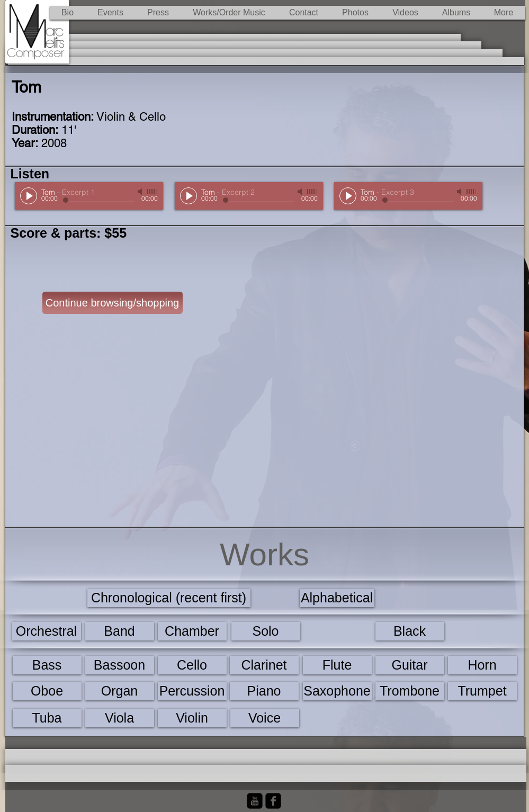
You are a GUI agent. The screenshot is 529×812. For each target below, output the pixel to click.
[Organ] (120, 691)
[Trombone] (410, 691)
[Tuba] (47, 718)
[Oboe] (47, 691)
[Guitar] (410, 665)
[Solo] (266, 631)
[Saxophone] (337, 691)
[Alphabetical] (337, 598)
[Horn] (482, 665)
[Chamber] (192, 631)
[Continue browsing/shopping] (113, 303)
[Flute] (337, 665)
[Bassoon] (120, 665)
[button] (229, 13)
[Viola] (120, 718)
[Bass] (47, 665)
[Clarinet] (264, 665)
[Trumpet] (482, 691)
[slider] (153, 192)
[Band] (120, 631)
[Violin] (192, 718)
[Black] (410, 631)
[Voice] (265, 718)
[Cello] (192, 665)
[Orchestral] (47, 631)
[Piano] (264, 691)
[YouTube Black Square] (255, 801)
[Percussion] (192, 691)
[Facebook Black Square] (273, 801)
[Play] (29, 196)
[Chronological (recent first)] (169, 598)
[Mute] (141, 192)
